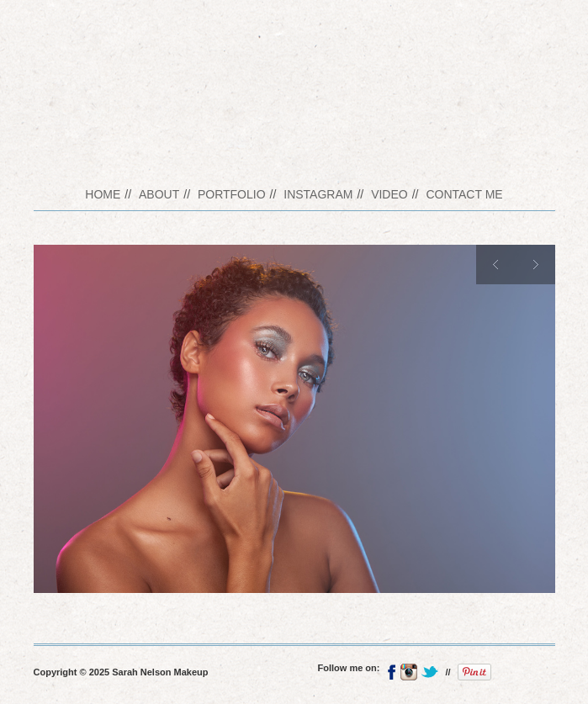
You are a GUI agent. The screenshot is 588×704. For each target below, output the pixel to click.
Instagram (318, 194)
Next (535, 265)
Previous (496, 265)
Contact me (464, 194)
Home (103, 194)
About (159, 194)
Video (389, 194)
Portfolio (232, 194)
